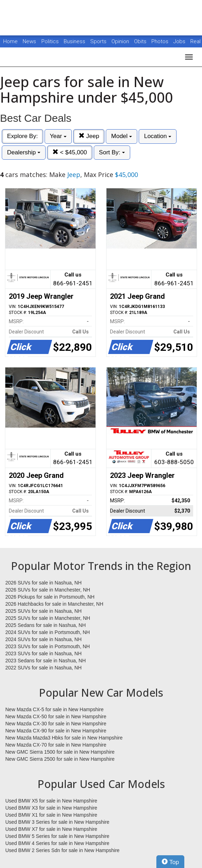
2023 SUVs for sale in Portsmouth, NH (48, 646)
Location (158, 136)
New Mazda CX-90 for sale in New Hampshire (56, 731)
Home (10, 41)
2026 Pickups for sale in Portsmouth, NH (50, 597)
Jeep (89, 136)
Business (75, 41)
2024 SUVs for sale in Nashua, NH (44, 639)
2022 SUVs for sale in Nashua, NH (44, 668)
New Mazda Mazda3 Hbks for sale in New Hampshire (64, 738)
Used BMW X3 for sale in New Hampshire (51, 808)
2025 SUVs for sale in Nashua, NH (44, 611)
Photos (161, 41)
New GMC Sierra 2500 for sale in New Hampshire (60, 759)
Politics (50, 41)
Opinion (121, 41)
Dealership (24, 152)
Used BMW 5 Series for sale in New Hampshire (57, 836)
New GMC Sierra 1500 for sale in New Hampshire (60, 752)
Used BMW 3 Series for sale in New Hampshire (57, 822)
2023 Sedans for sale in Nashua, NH (45, 661)
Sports (99, 41)
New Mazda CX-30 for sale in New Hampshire (56, 724)
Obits (141, 41)
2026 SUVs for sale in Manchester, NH (48, 590)
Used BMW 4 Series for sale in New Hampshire (57, 843)
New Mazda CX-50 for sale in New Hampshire (56, 716)
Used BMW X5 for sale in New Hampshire (51, 801)
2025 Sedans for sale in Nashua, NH (45, 625)
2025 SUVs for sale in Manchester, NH (48, 618)
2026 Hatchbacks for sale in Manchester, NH (54, 604)
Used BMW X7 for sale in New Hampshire (51, 829)
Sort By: (112, 152)
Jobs (180, 41)
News (29, 41)
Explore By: (22, 136)
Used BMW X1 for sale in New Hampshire (51, 815)
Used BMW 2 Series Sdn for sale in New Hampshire (62, 850)
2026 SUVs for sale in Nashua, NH (44, 583)
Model (122, 136)
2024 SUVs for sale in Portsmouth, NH (48, 632)
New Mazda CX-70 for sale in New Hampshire (56, 745)
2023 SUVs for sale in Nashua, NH (44, 653)
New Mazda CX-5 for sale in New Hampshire (54, 709)
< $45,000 (70, 152)
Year (58, 136)
